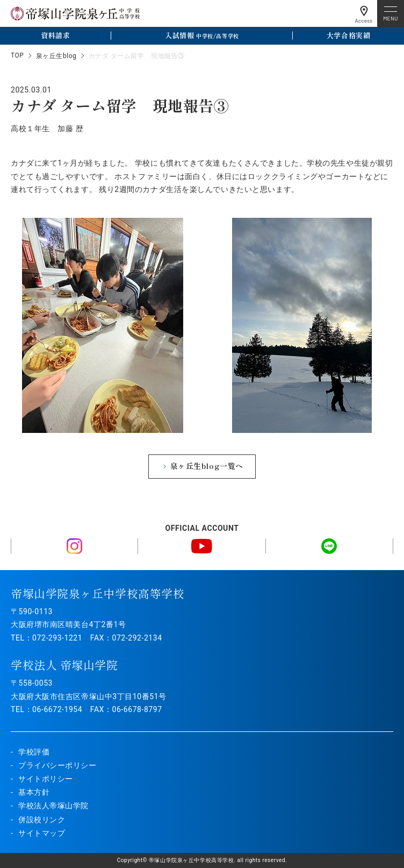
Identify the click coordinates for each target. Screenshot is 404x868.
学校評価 (34, 752)
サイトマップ (42, 833)
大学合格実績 (348, 35)
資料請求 (55, 35)
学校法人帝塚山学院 (53, 806)
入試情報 (202, 35)
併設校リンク (42, 820)
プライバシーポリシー (57, 765)
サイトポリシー (46, 779)
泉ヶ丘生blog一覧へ (207, 466)
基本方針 (34, 792)
